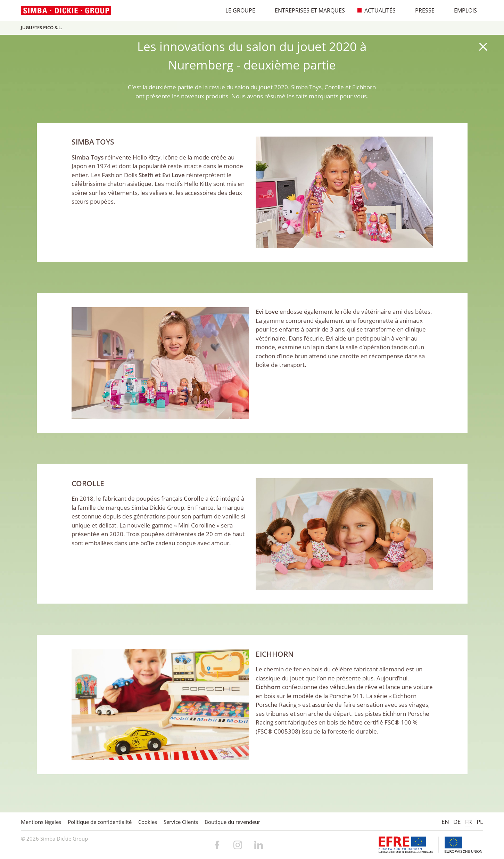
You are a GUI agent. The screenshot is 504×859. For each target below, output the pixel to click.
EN (445, 822)
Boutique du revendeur (232, 822)
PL (480, 822)
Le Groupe (237, 10)
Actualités (376, 10)
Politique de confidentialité (100, 822)
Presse (421, 10)
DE (457, 822)
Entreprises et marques (306, 10)
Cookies (148, 822)
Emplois (462, 10)
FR (469, 822)
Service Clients (181, 822)
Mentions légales (41, 822)
